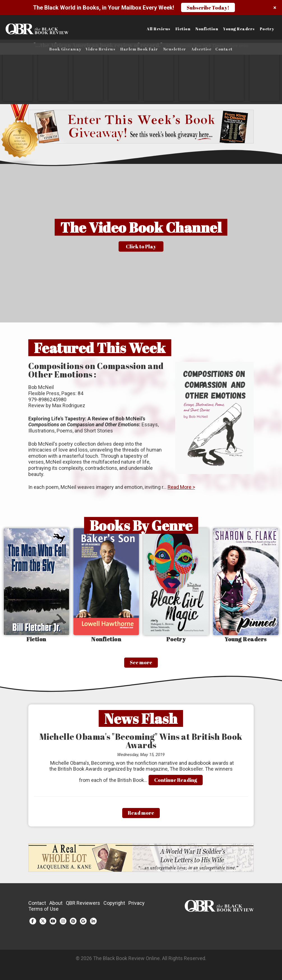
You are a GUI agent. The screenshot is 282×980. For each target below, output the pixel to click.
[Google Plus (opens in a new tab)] (83, 923)
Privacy (137, 905)
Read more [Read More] (141, 815)
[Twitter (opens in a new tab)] (43, 923)
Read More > (181, 489)
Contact (224, 49)
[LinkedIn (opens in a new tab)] (93, 923)
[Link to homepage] (35, 29)
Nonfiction (207, 29)
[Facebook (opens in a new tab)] (33, 923)
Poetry (267, 29)
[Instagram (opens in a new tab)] (63, 923)
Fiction (183, 29)
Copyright (114, 905)
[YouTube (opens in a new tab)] (53, 923)
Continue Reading (176, 782)
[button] (141, 245)
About (56, 905)
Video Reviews (100, 49)
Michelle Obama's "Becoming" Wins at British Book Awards (141, 742)
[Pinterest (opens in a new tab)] (73, 923)
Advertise (201, 49)
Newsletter (175, 49)
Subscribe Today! (208, 8)
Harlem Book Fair (139, 49)
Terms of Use (43, 911)
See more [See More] (141, 664)
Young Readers (239, 29)
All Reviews (159, 29)
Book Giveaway (65, 49)
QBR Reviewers (83, 905)
